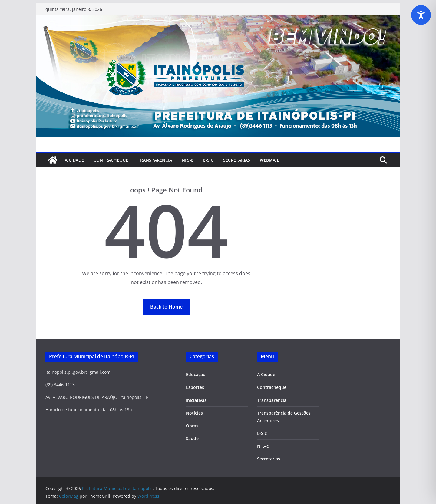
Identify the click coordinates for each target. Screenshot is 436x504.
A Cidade (74, 160)
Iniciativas (196, 400)
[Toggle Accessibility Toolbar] (421, 15)
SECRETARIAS (237, 160)
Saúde (192, 438)
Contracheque (111, 160)
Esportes (195, 387)
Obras (192, 426)
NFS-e (188, 160)
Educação (196, 374)
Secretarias (269, 459)
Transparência (155, 160)
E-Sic (208, 160)
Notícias (194, 413)
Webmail (269, 160)
